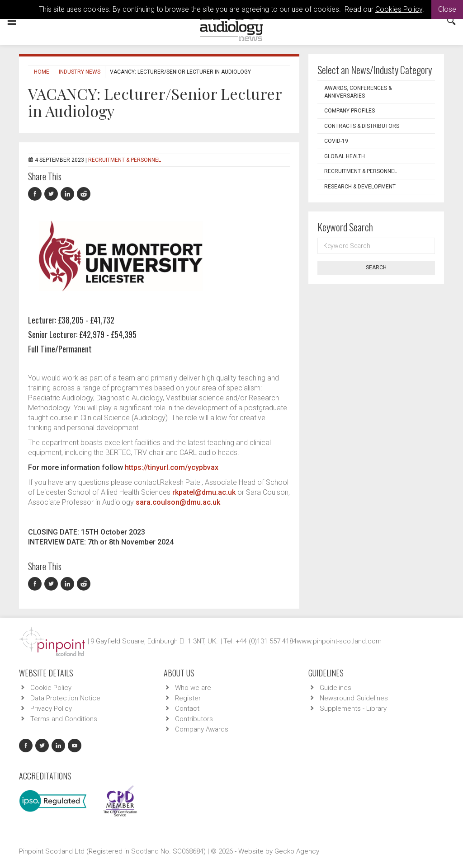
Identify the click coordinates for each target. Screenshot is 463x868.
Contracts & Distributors (362, 126)
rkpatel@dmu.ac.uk (204, 492)
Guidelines (335, 688)
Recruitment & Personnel (125, 160)
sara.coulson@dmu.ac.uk (178, 502)
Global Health (345, 156)
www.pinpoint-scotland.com (339, 641)
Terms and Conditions (64, 719)
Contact (187, 708)
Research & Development (360, 187)
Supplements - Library (353, 708)
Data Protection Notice (65, 698)
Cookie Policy (51, 688)
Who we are (193, 688)
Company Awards (202, 729)
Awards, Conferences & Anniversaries (358, 92)
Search (376, 267)
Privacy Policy (51, 708)
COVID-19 (336, 141)
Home (42, 72)
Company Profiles (350, 111)
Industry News (80, 72)
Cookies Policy (399, 9)
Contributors (194, 719)
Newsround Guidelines (354, 698)
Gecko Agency (297, 851)
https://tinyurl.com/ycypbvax (172, 467)
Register (188, 698)
